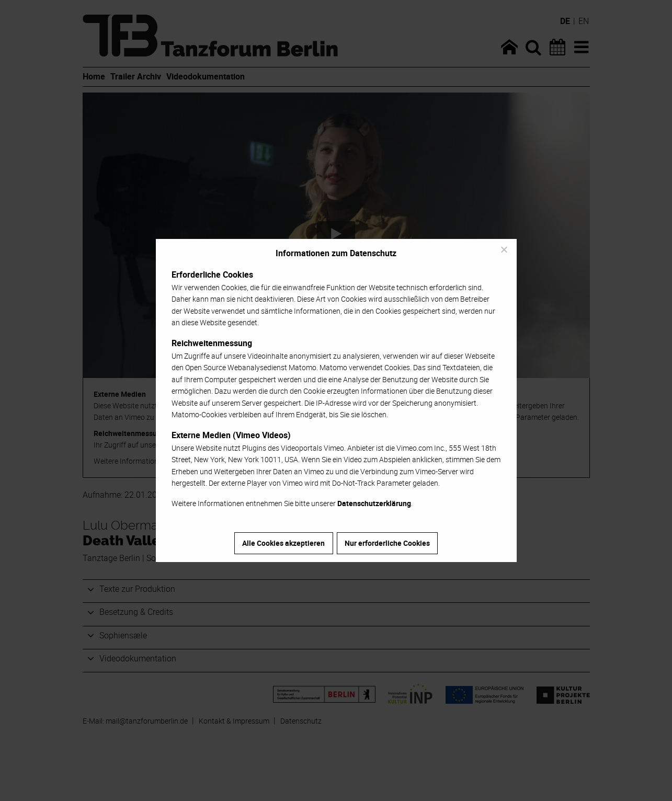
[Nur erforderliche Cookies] (504, 249)
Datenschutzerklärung (374, 503)
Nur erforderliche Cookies (387, 543)
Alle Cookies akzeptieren (283, 543)
